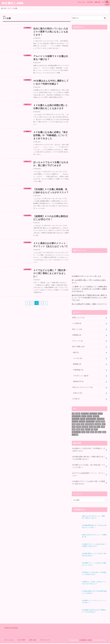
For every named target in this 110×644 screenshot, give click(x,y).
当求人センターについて (82, 385)
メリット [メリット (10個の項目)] (75, 419)
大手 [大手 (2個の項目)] (98, 425)
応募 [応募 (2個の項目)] (74, 427)
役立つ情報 (78, 346)
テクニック (77, 340)
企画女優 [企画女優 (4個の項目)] (98, 422)
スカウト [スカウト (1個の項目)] (96, 414)
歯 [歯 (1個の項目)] (92, 427)
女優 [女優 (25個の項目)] (103, 425)
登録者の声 (78, 380)
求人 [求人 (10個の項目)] (96, 427)
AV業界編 (78, 368)
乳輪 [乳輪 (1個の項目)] (74, 422)
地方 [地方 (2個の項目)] (91, 425)
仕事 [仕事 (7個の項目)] (82, 422)
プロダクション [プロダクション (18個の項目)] (91, 417)
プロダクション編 (81, 374)
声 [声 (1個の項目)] (95, 425)
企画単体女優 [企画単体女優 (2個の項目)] (90, 422)
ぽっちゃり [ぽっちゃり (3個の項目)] (85, 411)
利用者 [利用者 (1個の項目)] (79, 425)
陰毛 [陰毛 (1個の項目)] (100, 430)
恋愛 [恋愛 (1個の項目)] (78, 427)
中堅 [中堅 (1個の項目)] (103, 419)
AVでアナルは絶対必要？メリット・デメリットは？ (89, 471)
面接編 (77, 363)
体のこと (77, 329)
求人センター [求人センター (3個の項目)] (76, 430)
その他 (76, 397)
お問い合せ (97, 2)
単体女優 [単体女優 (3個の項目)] (85, 425)
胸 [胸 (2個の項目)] (96, 430)
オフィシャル (82, 2)
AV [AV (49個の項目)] (73, 411)
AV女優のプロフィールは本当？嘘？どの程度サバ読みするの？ (89, 479)
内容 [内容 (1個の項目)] (74, 425)
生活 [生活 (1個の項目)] (83, 430)
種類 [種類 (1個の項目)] (92, 430)
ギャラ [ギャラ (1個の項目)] (84, 414)
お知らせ (77, 391)
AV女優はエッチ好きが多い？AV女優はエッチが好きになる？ (89, 447)
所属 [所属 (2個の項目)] (82, 427)
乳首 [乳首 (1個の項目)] (78, 422)
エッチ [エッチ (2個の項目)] (100, 411)
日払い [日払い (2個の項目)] (88, 427)
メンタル (77, 357)
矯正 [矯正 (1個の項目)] (88, 430)
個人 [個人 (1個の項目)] (104, 422)
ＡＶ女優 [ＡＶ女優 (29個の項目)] (75, 432)
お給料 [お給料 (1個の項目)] (78, 411)
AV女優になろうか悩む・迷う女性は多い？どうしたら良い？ (89, 463)
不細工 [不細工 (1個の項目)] (98, 419)
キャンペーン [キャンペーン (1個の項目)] (76, 414)
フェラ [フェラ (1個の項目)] (83, 417)
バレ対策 (77, 323)
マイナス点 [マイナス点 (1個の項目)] (101, 417)
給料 (76, 351)
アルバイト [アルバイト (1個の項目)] (93, 411)
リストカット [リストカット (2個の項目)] (90, 419)
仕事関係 (77, 334)
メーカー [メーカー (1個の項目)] (82, 419)
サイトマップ (106, 2)
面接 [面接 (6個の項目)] (104, 430)
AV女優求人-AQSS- (13, 3)
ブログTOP (90, 2)
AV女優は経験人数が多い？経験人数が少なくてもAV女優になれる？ (89, 455)
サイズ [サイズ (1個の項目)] (90, 414)
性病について (78, 317)
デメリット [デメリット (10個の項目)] (76, 417)
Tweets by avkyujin (11, 628)
